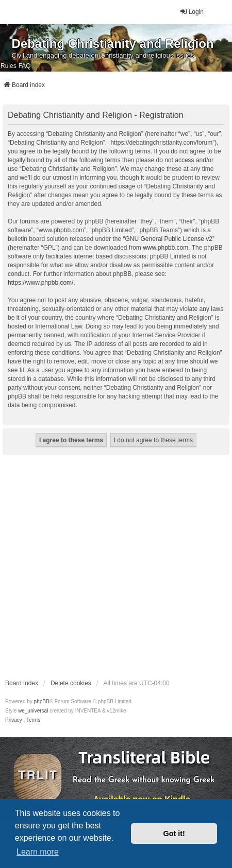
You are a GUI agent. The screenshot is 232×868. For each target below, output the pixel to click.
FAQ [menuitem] (25, 66)
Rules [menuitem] (9, 66)
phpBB (42, 701)
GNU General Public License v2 (168, 239)
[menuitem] (14, 720)
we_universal (33, 711)
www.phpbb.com (165, 248)
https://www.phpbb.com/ (40, 283)
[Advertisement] (106, 566)
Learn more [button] (38, 852)
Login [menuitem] (192, 12)
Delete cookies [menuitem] (71, 683)
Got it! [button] (174, 834)
